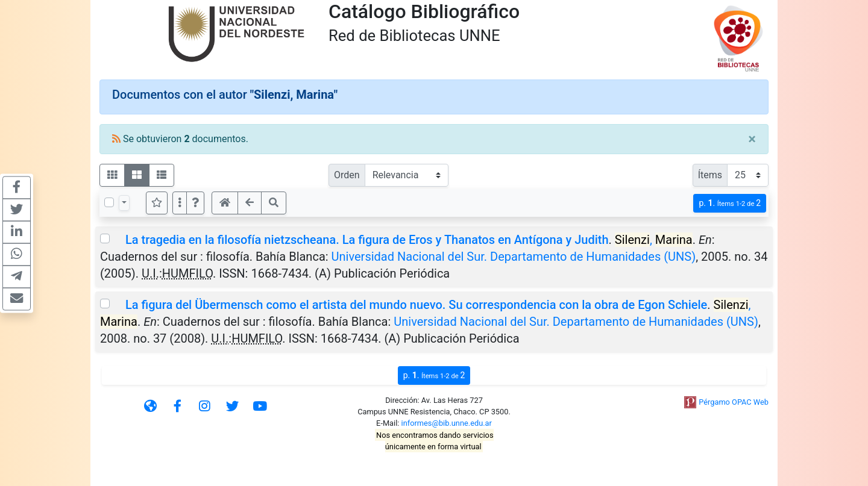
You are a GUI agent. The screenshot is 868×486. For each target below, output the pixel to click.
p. (730, 203)
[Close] (752, 139)
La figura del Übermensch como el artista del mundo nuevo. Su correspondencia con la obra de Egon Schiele (416, 305)
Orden (347, 175)
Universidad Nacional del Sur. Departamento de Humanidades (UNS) (514, 257)
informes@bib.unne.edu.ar (447, 423)
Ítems (710, 175)
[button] (195, 203)
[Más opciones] (180, 203)
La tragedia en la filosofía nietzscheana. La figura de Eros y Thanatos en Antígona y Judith (367, 240)
